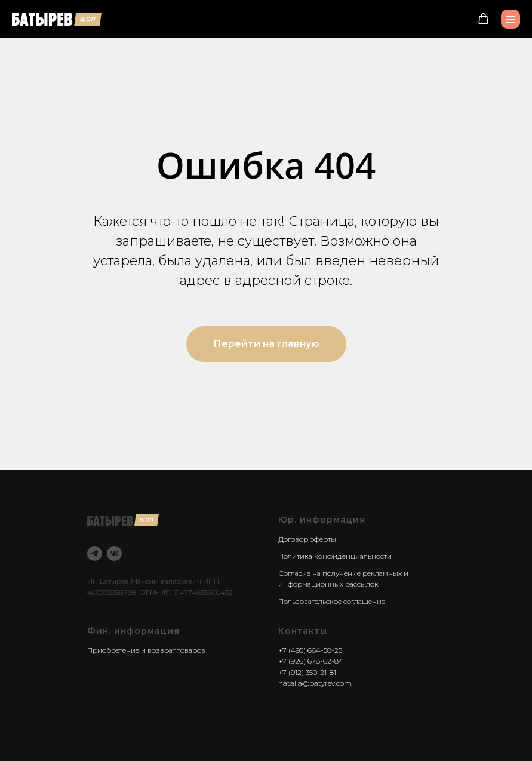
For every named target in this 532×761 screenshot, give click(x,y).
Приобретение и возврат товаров (146, 650)
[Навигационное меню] (511, 19)
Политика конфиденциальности (335, 556)
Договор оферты (307, 539)
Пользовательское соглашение (332, 601)
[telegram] (95, 553)
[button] (483, 19)
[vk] (114, 553)
